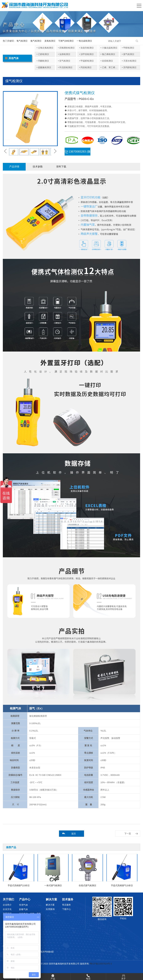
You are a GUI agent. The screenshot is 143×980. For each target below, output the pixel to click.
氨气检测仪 (36, 41)
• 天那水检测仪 (129, 61)
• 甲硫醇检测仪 (87, 61)
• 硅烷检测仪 (107, 61)
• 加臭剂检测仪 (87, 48)
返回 (74, 834)
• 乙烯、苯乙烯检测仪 (111, 67)
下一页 (128, 834)
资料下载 (61, 167)
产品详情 (14, 167)
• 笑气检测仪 (64, 61)
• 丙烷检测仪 (86, 67)
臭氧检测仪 (50, 41)
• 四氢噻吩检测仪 (66, 48)
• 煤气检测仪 (128, 54)
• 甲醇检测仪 (128, 48)
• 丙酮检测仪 (43, 61)
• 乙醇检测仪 (43, 54)
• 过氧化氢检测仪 (45, 48)
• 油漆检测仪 (64, 54)
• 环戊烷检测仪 (65, 67)
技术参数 (38, 167)
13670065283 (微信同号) (78, 153)
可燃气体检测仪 (66, 41)
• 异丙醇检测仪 (129, 67)
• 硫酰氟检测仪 (44, 67)
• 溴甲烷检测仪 (87, 54)
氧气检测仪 (22, 41)
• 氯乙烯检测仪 (108, 54)
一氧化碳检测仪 (84, 41)
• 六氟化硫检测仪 (109, 48)
